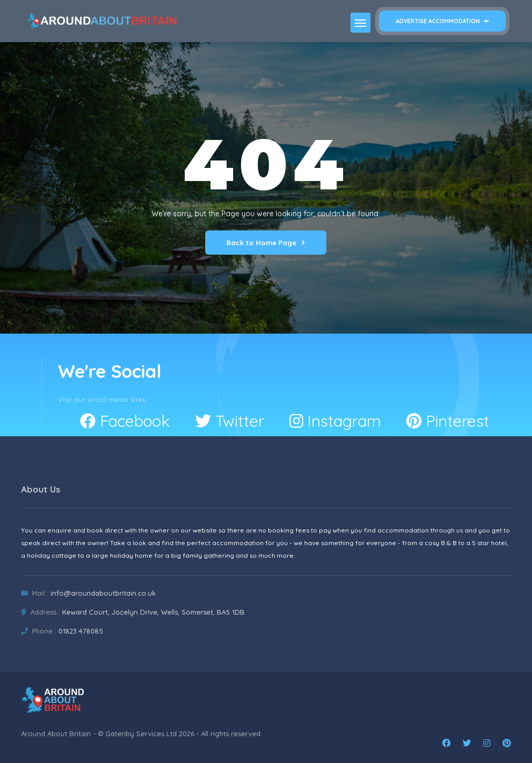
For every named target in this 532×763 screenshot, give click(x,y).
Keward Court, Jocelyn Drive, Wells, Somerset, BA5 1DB (153, 612)
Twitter (230, 421)
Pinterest (448, 421)
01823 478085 (81, 631)
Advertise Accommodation (442, 21)
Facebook (125, 421)
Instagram (335, 421)
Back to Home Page (266, 243)
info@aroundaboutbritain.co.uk (103, 593)
